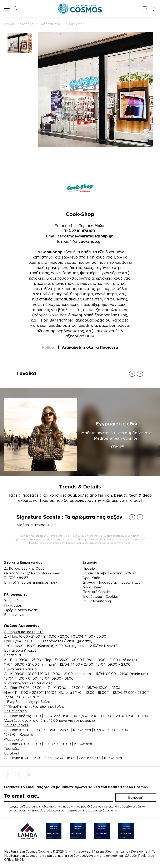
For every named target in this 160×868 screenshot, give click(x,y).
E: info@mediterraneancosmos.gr (32, 582)
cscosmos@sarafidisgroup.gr (85, 236)
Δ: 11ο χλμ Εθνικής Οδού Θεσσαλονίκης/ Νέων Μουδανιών (32, 571)
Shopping (27, 24)
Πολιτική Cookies (97, 592)
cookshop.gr (90, 241)
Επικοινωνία (14, 615)
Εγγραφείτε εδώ (116, 424)
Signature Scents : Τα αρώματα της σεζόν (69, 517)
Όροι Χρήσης (93, 578)
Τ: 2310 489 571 (17, 578)
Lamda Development (135, 851)
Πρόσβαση (13, 605)
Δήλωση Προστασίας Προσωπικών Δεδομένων (111, 585)
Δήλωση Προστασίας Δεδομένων (93, 810)
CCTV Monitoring (97, 601)
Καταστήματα (50, 24)
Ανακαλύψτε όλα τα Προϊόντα (90, 347)
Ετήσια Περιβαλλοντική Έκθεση (109, 573)
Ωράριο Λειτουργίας (21, 610)
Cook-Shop (74, 24)
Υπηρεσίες (13, 601)
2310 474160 (83, 231)
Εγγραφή (116, 446)
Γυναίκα (26, 373)
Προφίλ (89, 568)
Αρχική (9, 24)
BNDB (19, 860)
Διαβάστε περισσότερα (36, 525)
